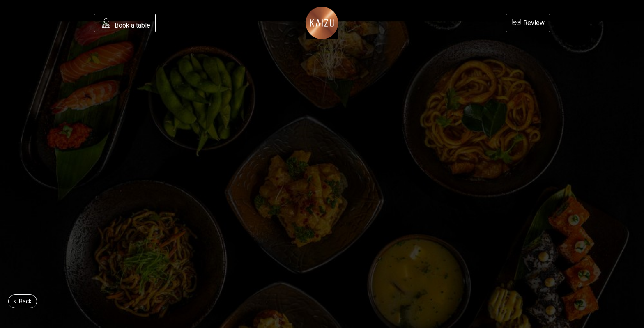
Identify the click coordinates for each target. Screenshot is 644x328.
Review (528, 22)
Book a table (126, 24)
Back (23, 301)
